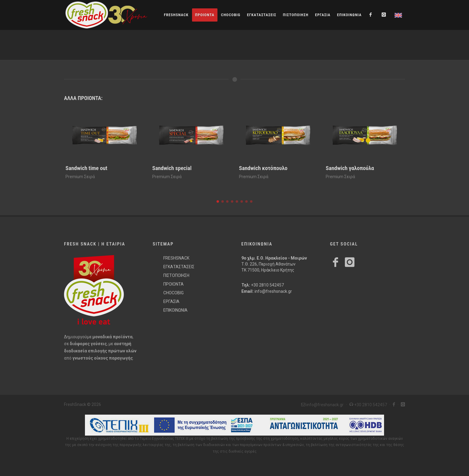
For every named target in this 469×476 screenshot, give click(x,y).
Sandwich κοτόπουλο (263, 168)
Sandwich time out (86, 168)
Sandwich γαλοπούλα (350, 168)
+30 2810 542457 (267, 285)
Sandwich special (172, 168)
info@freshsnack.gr (273, 291)
